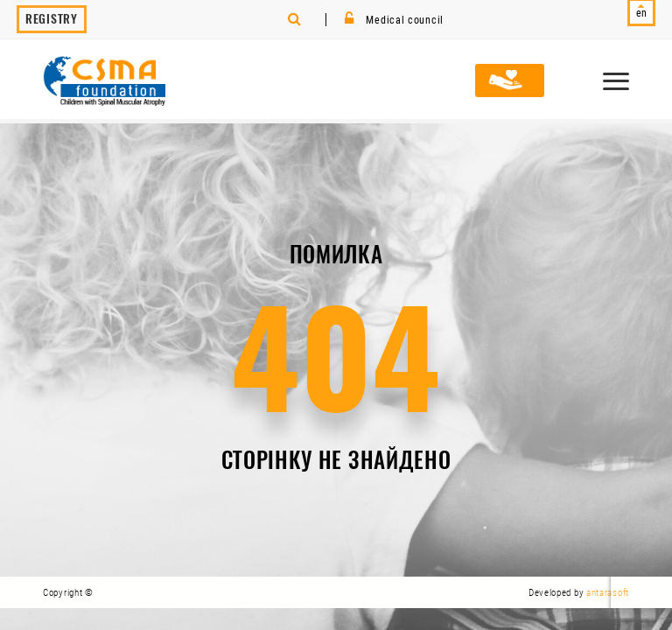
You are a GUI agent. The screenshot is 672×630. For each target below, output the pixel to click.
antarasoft (608, 592)
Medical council (394, 20)
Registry (52, 19)
